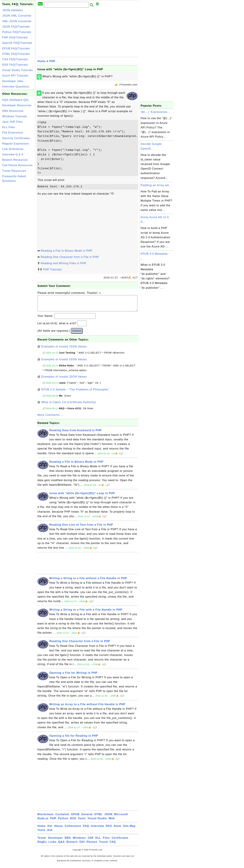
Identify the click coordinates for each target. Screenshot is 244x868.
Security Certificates (16, 138)
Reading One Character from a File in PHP (70, 257)
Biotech (72, 845)
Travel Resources (14, 171)
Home (42, 61)
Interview (97, 829)
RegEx (42, 845)
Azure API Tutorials (15, 76)
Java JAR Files (12, 122)
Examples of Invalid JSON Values (64, 350)
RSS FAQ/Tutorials (15, 65)
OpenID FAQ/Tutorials (17, 43)
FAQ (86, 829)
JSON (108, 818)
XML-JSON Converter (17, 21)
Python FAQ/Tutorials (17, 32)
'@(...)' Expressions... (155, 112)
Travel (104, 845)
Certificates (120, 841)
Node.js (43, 822)
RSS (73, 822)
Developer (55, 841)
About (59, 829)
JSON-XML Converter (17, 16)
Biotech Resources (15, 160)
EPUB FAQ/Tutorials (16, 48)
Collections (73, 829)
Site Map (129, 829)
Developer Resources (17, 105)
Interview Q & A (13, 154)
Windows (79, 841)
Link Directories (13, 149)
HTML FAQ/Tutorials (16, 54)
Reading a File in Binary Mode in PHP (67, 251)
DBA (68, 841)
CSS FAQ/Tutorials (15, 59)
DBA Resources (13, 111)
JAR (91, 841)
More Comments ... (50, 418)
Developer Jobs (13, 81)
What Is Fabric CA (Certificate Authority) (69, 406)
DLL (98, 841)
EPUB (75, 818)
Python (63, 822)
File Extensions (13, 133)
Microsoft (121, 818)
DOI (82, 845)
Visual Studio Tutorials (18, 70)
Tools (82, 822)
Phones (92, 845)
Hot (50, 829)
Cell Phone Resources (17, 165)
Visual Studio (97, 822)
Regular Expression (16, 144)
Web (112, 822)
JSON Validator (13, 10)
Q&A (62, 845)
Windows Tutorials (15, 116)
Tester (42, 841)
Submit (77, 334)
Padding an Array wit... (156, 185)
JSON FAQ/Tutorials (16, 27)
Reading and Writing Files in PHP (63, 263)
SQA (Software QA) (15, 100)
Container (63, 818)
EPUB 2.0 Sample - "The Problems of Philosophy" (75, 393)
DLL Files (9, 127)
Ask (50, 833)
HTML (98, 818)
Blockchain (45, 818)
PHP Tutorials (52, 270)
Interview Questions (16, 87)
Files (106, 841)
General (87, 818)
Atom (118, 829)
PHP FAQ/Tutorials (15, 37)
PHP (52, 61)
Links (52, 845)
